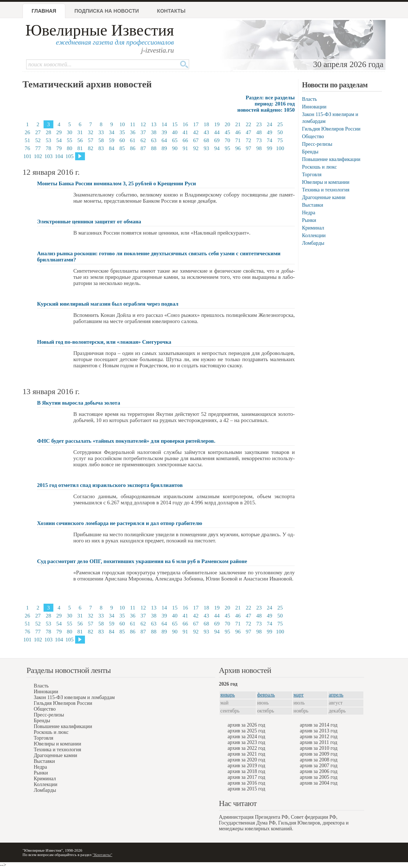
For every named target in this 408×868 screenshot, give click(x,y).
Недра (309, 213)
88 (154, 148)
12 (143, 124)
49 (270, 132)
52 (38, 140)
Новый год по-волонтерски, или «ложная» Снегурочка (104, 342)
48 (259, 132)
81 (80, 148)
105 (70, 156)
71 (238, 140)
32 (91, 132)
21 (238, 124)
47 (248, 132)
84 (112, 148)
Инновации (314, 107)
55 (70, 140)
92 (196, 148)
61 (133, 140)
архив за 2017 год (246, 777)
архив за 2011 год (319, 742)
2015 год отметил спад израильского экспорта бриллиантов (110, 485)
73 (259, 140)
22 (248, 124)
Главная (44, 11)
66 (185, 140)
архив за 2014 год (319, 725)
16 (185, 124)
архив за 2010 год (319, 748)
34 (112, 132)
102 (38, 156)
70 (227, 140)
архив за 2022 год (246, 748)
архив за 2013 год (319, 731)
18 (206, 124)
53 (48, 140)
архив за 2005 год (319, 777)
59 (112, 140)
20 (227, 124)
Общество (313, 137)
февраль (266, 695)
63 (154, 140)
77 (38, 148)
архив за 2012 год (319, 737)
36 (133, 132)
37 (143, 132)
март (299, 695)
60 (122, 140)
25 (280, 124)
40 (175, 132)
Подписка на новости (107, 11)
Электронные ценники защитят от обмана (89, 222)
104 (59, 156)
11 (132, 124)
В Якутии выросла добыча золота (79, 403)
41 (185, 132)
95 (227, 148)
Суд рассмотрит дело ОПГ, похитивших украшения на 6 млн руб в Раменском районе (142, 561)
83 (101, 148)
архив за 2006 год (319, 771)
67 (196, 140)
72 (248, 140)
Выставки (313, 205)
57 (91, 140)
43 (206, 132)
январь (228, 695)
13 (154, 124)
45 (227, 132)
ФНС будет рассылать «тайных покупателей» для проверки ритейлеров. (126, 441)
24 (270, 124)
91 (185, 148)
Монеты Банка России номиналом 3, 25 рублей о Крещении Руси (117, 183)
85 (122, 148)
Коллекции (314, 235)
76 (27, 148)
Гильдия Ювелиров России (331, 129)
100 (280, 148)
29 (59, 132)
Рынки (309, 220)
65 (175, 140)
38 (154, 132)
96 (238, 148)
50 (280, 132)
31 (80, 132)
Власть (309, 99)
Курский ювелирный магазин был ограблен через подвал (108, 304)
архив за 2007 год (319, 766)
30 (70, 132)
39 (164, 132)
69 (217, 140)
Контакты (171, 11)
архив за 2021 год (246, 754)
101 (27, 156)
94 (217, 148)
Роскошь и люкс (319, 167)
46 (238, 132)
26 (27, 132)
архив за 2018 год (246, 771)
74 (270, 140)
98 (259, 148)
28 (48, 132)
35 (122, 132)
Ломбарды (313, 243)
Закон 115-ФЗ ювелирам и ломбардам (74, 697)
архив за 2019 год (246, 766)
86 (133, 148)
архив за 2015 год (246, 789)
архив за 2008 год (319, 760)
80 (70, 148)
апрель (336, 695)
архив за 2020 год (246, 760)
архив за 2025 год (246, 731)
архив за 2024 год (246, 737)
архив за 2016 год (246, 783)
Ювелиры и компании (326, 182)
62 (143, 140)
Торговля (312, 175)
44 (217, 132)
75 (280, 140)
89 (164, 148)
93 (206, 148)
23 (259, 124)
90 (175, 148)
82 (91, 148)
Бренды (310, 152)
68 (206, 140)
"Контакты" (102, 855)
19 (217, 124)
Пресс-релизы (317, 144)
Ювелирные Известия (100, 30)
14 (164, 124)
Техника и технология (326, 190)
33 (101, 132)
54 (59, 140)
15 (175, 124)
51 (27, 140)
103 (48, 156)
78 (48, 148)
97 (248, 148)
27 (38, 132)
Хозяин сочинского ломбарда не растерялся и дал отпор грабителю (120, 523)
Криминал (313, 228)
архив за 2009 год (319, 754)
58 (101, 140)
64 (164, 140)
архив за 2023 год (246, 742)
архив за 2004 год (319, 783)
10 (122, 124)
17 (196, 124)
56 (80, 140)
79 (59, 148)
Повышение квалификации (331, 159)
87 (143, 148)
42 (196, 132)
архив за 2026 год (246, 725)
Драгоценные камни (324, 197)
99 (270, 148)
